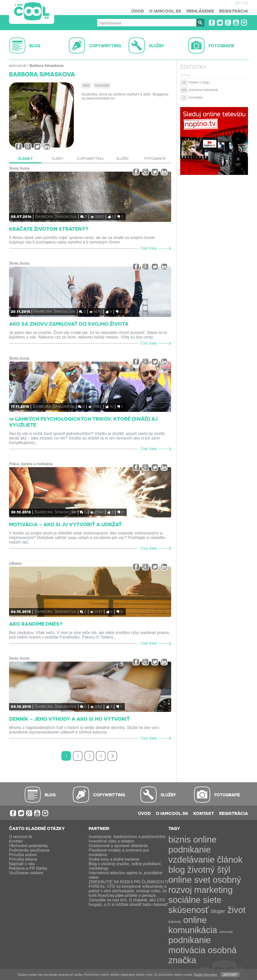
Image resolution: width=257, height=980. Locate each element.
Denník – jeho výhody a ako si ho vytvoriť (69, 719)
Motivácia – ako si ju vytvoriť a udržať (65, 524)
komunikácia (193, 930)
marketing (214, 890)
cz (245, 3)
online (195, 920)
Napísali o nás (22, 864)
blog (177, 870)
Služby (123, 158)
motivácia (187, 950)
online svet (189, 880)
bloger (218, 911)
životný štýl (209, 870)
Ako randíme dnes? (36, 624)
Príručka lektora (23, 859)
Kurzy (58, 158)
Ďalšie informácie (206, 975)
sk (238, 3)
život (236, 910)
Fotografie (155, 158)
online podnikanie (192, 844)
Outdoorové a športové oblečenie (118, 846)
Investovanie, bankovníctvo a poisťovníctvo (127, 837)
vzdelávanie (192, 860)
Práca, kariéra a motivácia (31, 464)
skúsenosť (189, 910)
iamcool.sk (18, 66)
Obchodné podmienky (29, 846)
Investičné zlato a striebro (111, 841)
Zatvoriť (230, 974)
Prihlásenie (200, 11)
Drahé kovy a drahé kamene (114, 859)
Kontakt (204, 813)
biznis (180, 839)
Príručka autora (23, 855)
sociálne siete (195, 900)
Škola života (19, 168)
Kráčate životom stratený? (49, 229)
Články (25, 158)
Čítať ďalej (148, 248)
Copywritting (90, 158)
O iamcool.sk (165, 11)
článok (230, 860)
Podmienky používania (29, 850)
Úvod (138, 11)
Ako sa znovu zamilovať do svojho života (69, 324)
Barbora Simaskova (56, 216)
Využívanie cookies (26, 873)
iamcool (226, 932)
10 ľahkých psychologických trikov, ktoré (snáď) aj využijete (83, 422)
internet (175, 922)
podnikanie (190, 940)
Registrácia (234, 11)
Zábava (15, 563)
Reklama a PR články (28, 868)
